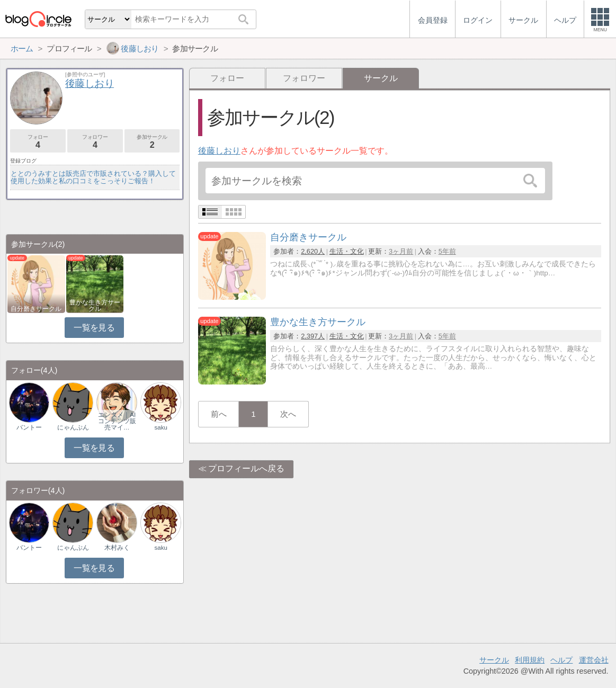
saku (160, 427)
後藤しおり (219, 151)
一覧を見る (94, 328)
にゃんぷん (73, 427)
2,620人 (313, 251)
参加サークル (152, 142)
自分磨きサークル (36, 309)
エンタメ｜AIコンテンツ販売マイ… (117, 421)
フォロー (227, 78)
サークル (494, 660)
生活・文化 (347, 251)
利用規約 (530, 660)
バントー (29, 427)
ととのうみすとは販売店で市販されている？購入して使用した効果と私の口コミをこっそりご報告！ (93, 177)
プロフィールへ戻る (246, 468)
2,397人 (313, 336)
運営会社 (594, 660)
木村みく (117, 548)
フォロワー (304, 78)
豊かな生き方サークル (95, 306)
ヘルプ (561, 660)
